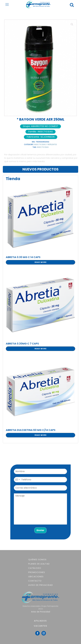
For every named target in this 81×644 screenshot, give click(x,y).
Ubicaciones (36, 576)
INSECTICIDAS (43, 147)
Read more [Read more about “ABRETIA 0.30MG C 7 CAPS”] (41, 349)
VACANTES (40, 626)
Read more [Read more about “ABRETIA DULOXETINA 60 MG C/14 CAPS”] (41, 435)
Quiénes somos (37, 559)
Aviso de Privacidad (41, 585)
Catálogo (35, 568)
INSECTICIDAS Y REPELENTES (46, 144)
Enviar (40, 530)
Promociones (37, 572)
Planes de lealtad (39, 564)
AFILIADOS (40, 621)
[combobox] (17, 480)
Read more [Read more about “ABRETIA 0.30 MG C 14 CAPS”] (41, 262)
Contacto (35, 581)
